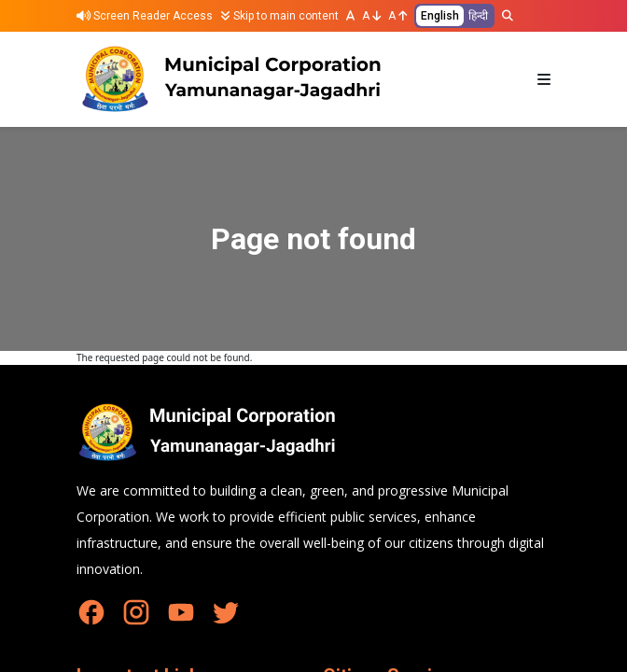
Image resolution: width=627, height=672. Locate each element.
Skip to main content (279, 16)
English (440, 16)
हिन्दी (478, 16)
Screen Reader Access (145, 16)
